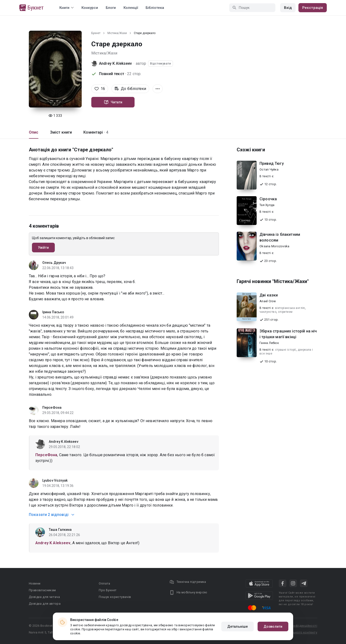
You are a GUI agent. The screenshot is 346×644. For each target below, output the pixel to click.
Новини (35, 583)
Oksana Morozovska (274, 246)
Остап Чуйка (269, 169)
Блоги (111, 8)
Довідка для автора (45, 604)
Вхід (288, 8)
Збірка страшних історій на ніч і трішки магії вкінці (288, 334)
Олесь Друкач (54, 263)
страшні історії (286, 350)
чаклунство (268, 312)
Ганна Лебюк (269, 343)
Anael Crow (268, 301)
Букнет (96, 33)
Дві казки (269, 295)
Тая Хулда (267, 205)
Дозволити (273, 626)
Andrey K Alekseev (116, 63)
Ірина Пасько (53, 312)
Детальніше (238, 626)
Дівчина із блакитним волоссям (280, 237)
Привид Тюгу (272, 163)
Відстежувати (161, 64)
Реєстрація (313, 8)
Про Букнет (108, 590)
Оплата (104, 583)
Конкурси (90, 8)
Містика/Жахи (117, 33)
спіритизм (285, 312)
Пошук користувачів (115, 597)
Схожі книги (251, 150)
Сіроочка (268, 199)
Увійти (43, 248)
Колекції (131, 8)
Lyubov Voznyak (55, 480)
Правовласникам (42, 590)
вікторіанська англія (290, 308)
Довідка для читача (44, 597)
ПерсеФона (52, 408)
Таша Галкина (60, 530)
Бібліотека (155, 8)
